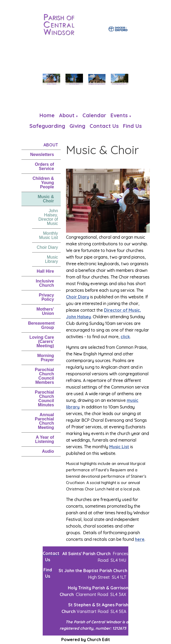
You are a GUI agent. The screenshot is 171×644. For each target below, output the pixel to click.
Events (119, 115)
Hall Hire (45, 271)
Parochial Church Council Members (45, 376)
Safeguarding (47, 126)
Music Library (52, 259)
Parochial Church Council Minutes (45, 399)
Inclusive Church (45, 283)
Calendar (94, 115)
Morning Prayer (45, 358)
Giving (77, 126)
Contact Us (104, 126)
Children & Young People (43, 183)
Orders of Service (45, 166)
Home (47, 115)
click (125, 337)
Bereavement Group (41, 325)
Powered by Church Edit (86, 639)
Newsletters (42, 155)
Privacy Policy (47, 297)
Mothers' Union (45, 311)
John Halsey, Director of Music (48, 217)
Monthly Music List (48, 235)
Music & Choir (46, 199)
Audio (48, 451)
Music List (119, 447)
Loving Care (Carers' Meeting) (42, 341)
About (67, 115)
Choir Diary (47, 247)
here (140, 539)
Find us (132, 126)
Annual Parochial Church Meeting (45, 421)
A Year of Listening (44, 439)
